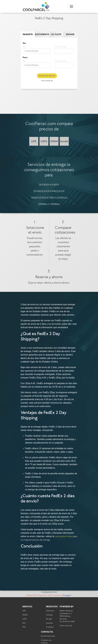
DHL (24, 623)
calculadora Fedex (64, 537)
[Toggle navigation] (71, 6)
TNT (24, 627)
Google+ (67, 596)
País (24, 47)
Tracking (49, 615)
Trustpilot (50, 627)
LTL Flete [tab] (56, 35)
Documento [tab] (42, 35)
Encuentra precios (47, 76)
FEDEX (25, 615)
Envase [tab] (70, 35)
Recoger (49, 619)
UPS (24, 611)
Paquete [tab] (28, 35)
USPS (24, 619)
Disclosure (50, 611)
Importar (49, 623)
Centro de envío (66, 626)
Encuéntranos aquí (48, 636)
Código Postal (61, 47)
